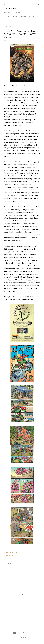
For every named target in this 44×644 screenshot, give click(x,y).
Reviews (11, 555)
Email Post (13, 552)
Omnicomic (10, 8)
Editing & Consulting (21, 17)
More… (36, 17)
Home (7, 17)
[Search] (39, 4)
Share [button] (6, 552)
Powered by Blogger (22, 633)
